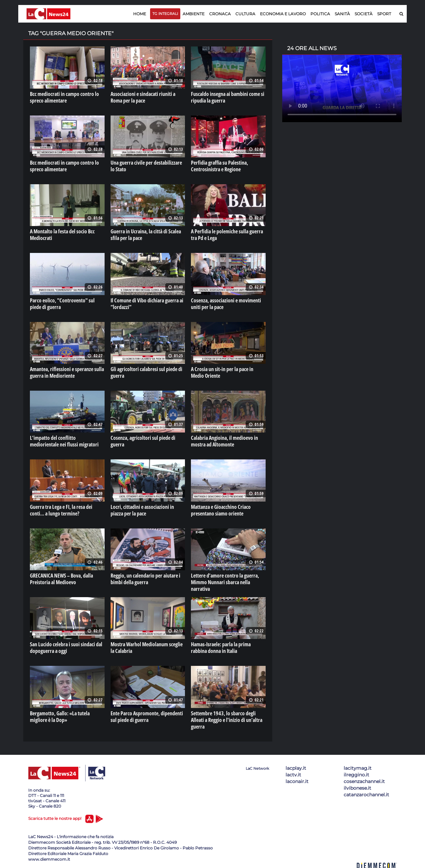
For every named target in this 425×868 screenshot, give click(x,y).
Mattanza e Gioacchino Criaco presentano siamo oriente (221, 510)
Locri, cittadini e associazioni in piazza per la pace (142, 510)
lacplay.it (296, 768)
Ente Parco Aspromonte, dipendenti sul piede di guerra (147, 717)
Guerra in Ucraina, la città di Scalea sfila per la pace (146, 235)
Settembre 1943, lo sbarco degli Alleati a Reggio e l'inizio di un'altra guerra (227, 720)
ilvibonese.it (357, 788)
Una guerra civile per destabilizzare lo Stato (146, 166)
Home (140, 14)
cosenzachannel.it (364, 781)
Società (364, 14)
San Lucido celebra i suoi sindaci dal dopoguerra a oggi (66, 648)
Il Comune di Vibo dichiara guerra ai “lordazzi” (147, 304)
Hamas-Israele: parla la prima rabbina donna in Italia (221, 648)
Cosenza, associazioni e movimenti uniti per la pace (226, 304)
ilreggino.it (356, 775)
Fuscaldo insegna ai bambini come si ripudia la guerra (228, 97)
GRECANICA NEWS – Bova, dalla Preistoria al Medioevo (61, 579)
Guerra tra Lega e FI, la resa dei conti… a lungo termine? (61, 510)
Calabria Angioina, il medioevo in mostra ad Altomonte (224, 441)
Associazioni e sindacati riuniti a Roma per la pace (143, 97)
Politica (320, 14)
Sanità (342, 14)
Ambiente (194, 14)
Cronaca (220, 14)
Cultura (245, 14)
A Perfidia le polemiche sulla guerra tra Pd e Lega (227, 235)
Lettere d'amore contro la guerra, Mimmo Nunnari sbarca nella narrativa (225, 582)
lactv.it (293, 775)
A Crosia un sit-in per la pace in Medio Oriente (222, 372)
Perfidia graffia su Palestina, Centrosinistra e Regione (219, 166)
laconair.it (297, 781)
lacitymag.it (358, 768)
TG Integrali (165, 14)
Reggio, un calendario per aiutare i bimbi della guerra (145, 579)
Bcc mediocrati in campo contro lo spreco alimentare (64, 97)
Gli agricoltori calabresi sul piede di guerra (146, 372)
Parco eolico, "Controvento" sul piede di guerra (62, 304)
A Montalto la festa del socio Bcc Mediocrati (62, 235)
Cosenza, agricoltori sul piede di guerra (143, 441)
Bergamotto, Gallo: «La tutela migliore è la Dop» (60, 717)
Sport (384, 14)
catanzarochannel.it (366, 795)
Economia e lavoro (283, 14)
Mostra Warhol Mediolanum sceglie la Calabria (147, 648)
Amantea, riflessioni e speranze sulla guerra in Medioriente (67, 372)
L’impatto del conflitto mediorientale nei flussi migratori (64, 441)
